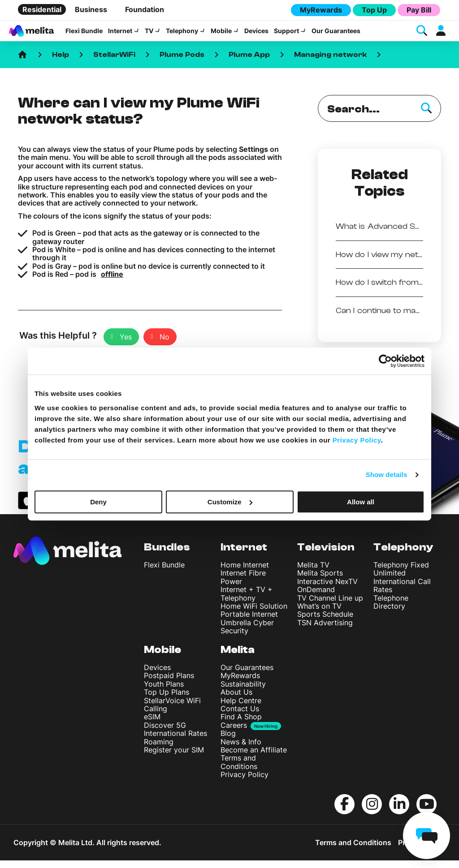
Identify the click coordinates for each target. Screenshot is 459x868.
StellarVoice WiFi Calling (172, 713)
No (165, 344)
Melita (238, 658)
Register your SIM (174, 758)
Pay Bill (419, 10)
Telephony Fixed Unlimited (401, 577)
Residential (42, 9)
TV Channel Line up (330, 606)
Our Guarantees (336, 35)
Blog (228, 741)
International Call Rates (402, 593)
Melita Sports (320, 581)
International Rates (175, 741)
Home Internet (245, 573)
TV (149, 35)
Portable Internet (249, 622)
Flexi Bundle (84, 35)
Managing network (330, 63)
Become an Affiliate (254, 758)
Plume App (249, 63)
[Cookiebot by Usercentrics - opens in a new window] (385, 361)
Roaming (159, 750)
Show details (387, 475)
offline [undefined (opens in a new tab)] (112, 282)
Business (91, 9)
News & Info (241, 750)
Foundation (145, 9)
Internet (120, 35)
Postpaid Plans (169, 683)
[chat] (427, 836)
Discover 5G (165, 733)
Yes (126, 344)
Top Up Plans (167, 700)
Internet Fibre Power (243, 585)
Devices (256, 35)
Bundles (167, 555)
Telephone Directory (391, 610)
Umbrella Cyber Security (247, 635)
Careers (234, 733)
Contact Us (240, 717)
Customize (230, 502)
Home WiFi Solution (254, 614)
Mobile (221, 35)
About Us (236, 700)
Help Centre (241, 709)
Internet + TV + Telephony (247, 602)
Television (326, 555)
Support (286, 35)
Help (61, 63)
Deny (98, 502)
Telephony (182, 35)
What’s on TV (319, 614)
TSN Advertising (325, 631)
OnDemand (316, 597)
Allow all (361, 502)
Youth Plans (164, 692)
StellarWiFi (114, 63)
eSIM (152, 725)
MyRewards (321, 10)
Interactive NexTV (327, 589)
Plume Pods (182, 63)
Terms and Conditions (239, 770)
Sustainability (243, 692)
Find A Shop (241, 725)
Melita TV (313, 573)
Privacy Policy (245, 782)
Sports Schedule (325, 622)
